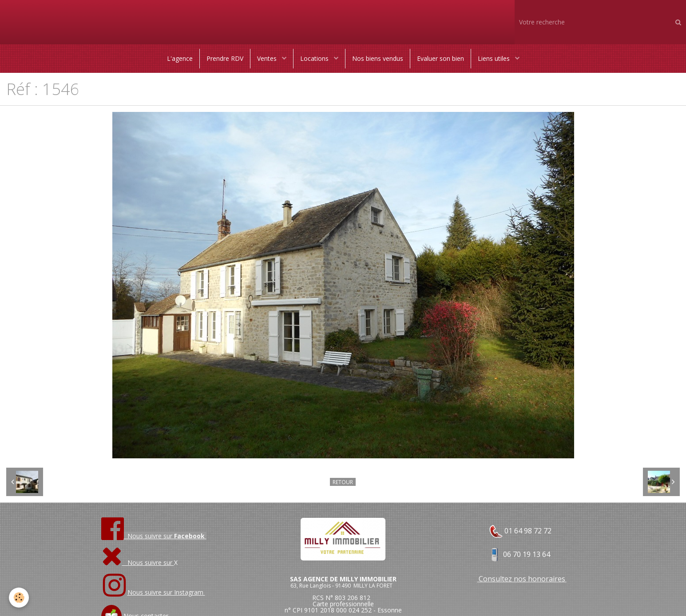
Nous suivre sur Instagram (166, 592)
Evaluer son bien (440, 58)
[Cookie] (19, 598)
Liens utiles (495, 58)
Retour (343, 482)
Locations (315, 58)
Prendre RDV (225, 58)
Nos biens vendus (378, 58)
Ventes (268, 58)
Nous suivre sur (138, 562)
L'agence (180, 58)
